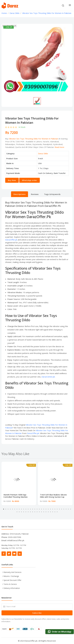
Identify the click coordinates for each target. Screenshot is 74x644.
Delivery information (12, 588)
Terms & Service (10, 584)
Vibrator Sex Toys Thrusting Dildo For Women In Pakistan (33, 139)
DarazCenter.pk (48, 377)
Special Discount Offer (12, 580)
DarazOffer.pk (11, 240)
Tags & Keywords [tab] (52, 194)
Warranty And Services (12, 572)
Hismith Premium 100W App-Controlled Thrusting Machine (15, 496)
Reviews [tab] (35, 194)
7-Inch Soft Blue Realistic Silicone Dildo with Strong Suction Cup (53, 496)
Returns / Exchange (11, 576)
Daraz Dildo (43, 153)
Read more (59, 147)
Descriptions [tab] (20, 194)
